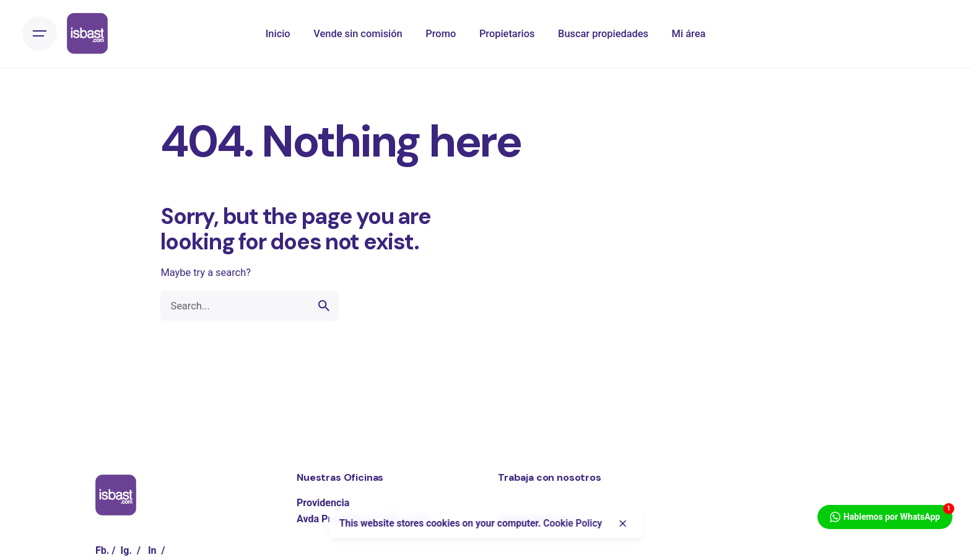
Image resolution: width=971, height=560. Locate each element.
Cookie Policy (573, 523)
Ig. (126, 550)
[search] (324, 306)
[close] (623, 523)
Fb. (102, 550)
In (152, 550)
